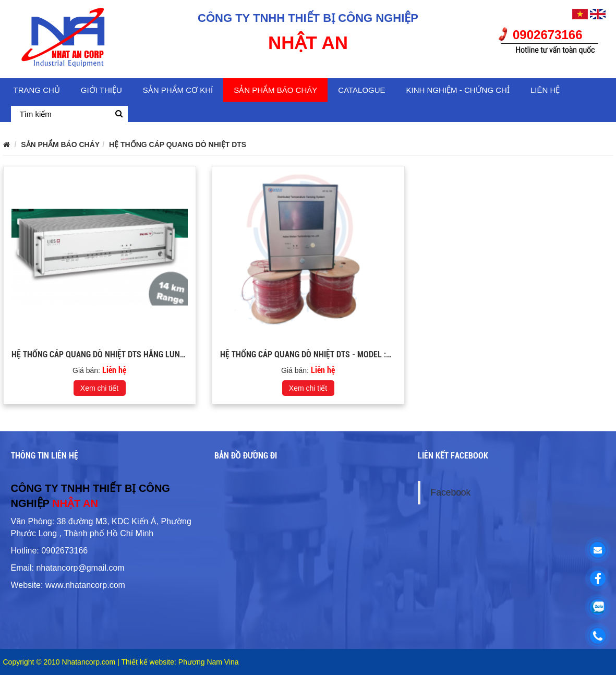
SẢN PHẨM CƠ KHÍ (178, 90)
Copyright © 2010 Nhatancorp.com (61, 662)
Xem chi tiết (99, 388)
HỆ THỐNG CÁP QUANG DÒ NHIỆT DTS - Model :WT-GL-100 (322, 354)
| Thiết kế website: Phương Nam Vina (178, 662)
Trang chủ (37, 90)
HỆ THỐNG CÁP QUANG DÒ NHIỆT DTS (178, 144)
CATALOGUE (361, 90)
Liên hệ (545, 90)
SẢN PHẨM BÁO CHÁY (275, 90)
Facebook (451, 492)
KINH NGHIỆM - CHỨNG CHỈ (458, 90)
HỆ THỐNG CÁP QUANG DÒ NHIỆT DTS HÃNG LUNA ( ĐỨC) (110, 354)
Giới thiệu (101, 90)
